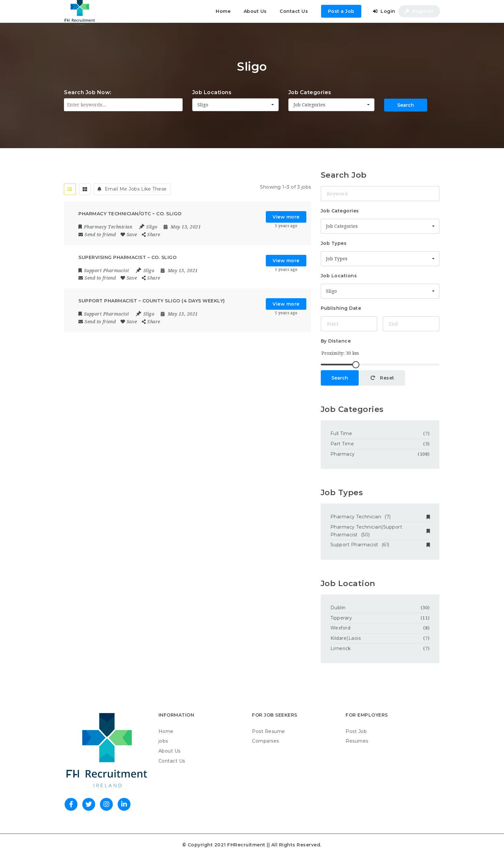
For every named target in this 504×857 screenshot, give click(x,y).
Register (419, 11)
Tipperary (341, 618)
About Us (255, 11)
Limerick (341, 648)
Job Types (334, 243)
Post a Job (341, 11)
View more (286, 217)
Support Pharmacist (380, 545)
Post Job (356, 731)
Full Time (341, 433)
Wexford (341, 628)
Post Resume (269, 731)
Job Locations (212, 92)
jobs (163, 741)
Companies (265, 741)
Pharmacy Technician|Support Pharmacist (380, 531)
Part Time (342, 444)
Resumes (357, 741)
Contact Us (294, 11)
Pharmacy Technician (380, 517)
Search (406, 105)
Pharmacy (343, 454)
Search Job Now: (88, 92)
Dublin (338, 608)
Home (223, 11)
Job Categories (310, 92)
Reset (382, 378)
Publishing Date (341, 308)
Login (384, 11)
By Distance (336, 341)
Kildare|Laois (346, 638)
